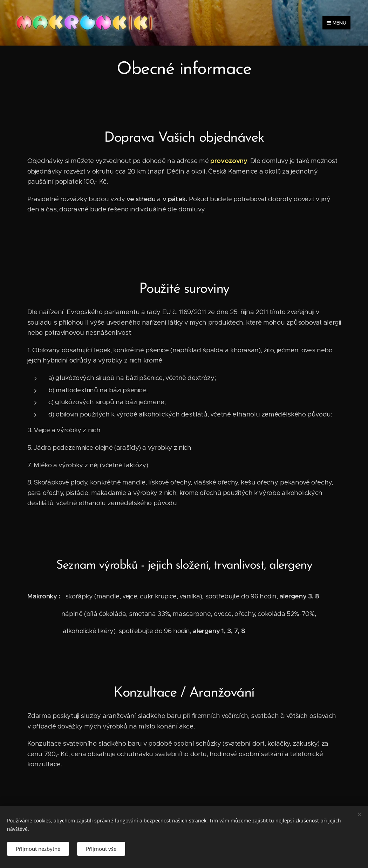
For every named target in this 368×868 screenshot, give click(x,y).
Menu (336, 23)
